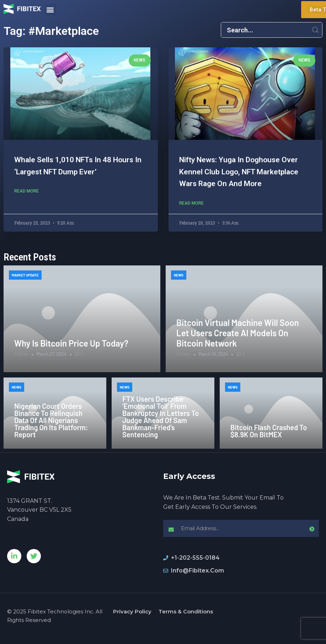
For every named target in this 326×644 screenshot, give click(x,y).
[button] (50, 9)
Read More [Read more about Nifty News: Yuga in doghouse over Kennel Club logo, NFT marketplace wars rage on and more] (191, 203)
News (179, 275)
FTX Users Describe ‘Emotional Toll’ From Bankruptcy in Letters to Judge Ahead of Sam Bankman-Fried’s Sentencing (161, 417)
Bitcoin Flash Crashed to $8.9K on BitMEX (269, 431)
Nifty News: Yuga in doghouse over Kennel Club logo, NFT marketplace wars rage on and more (239, 172)
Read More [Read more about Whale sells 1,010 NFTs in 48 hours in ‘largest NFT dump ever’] (26, 191)
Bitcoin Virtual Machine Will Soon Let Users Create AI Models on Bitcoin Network (238, 333)
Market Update (25, 275)
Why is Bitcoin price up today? (71, 343)
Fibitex (21, 354)
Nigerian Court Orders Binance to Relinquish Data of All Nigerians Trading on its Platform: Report (51, 420)
